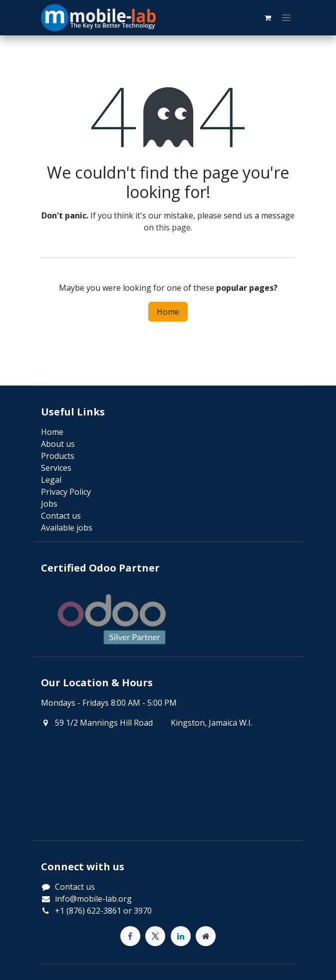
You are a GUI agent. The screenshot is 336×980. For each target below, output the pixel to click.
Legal (51, 480)
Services (56, 468)
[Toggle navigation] (286, 18)
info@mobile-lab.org (93, 899)
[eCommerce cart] (268, 18)
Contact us (75, 887)
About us (58, 444)
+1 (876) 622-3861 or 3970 (103, 911)
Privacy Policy (66, 492)
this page (173, 227)
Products (58, 456)
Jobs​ (49, 504)
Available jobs (67, 528)
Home (168, 312)
